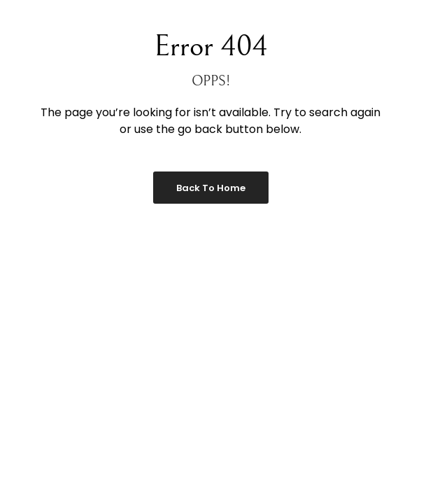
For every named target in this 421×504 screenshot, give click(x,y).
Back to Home (211, 188)
